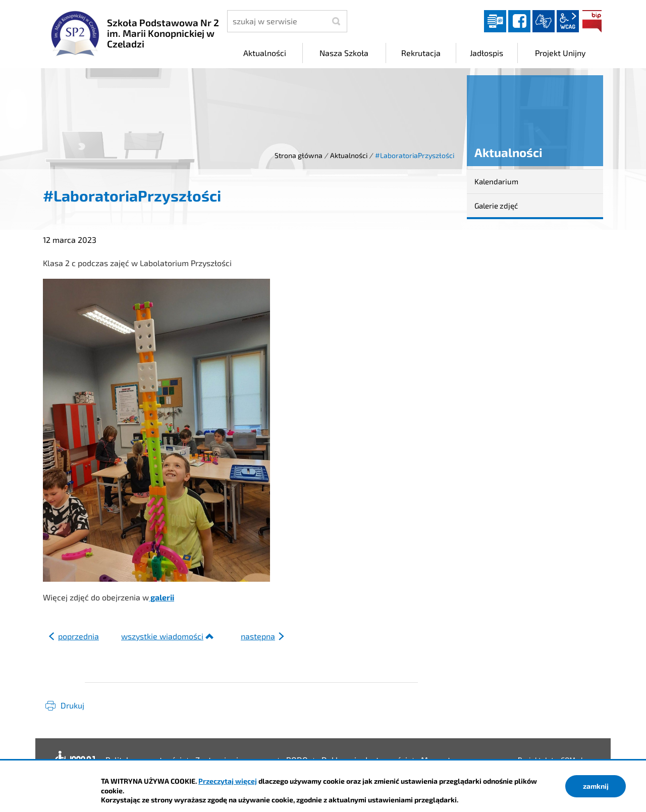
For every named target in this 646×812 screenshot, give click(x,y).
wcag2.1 (568, 21)
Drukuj (72, 705)
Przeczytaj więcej (228, 781)
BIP (592, 21)
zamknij (596, 786)
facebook (519, 21)
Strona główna (299, 155)
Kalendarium (496, 181)
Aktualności (349, 155)
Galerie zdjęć (496, 206)
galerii (161, 597)
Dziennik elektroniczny (495, 21)
